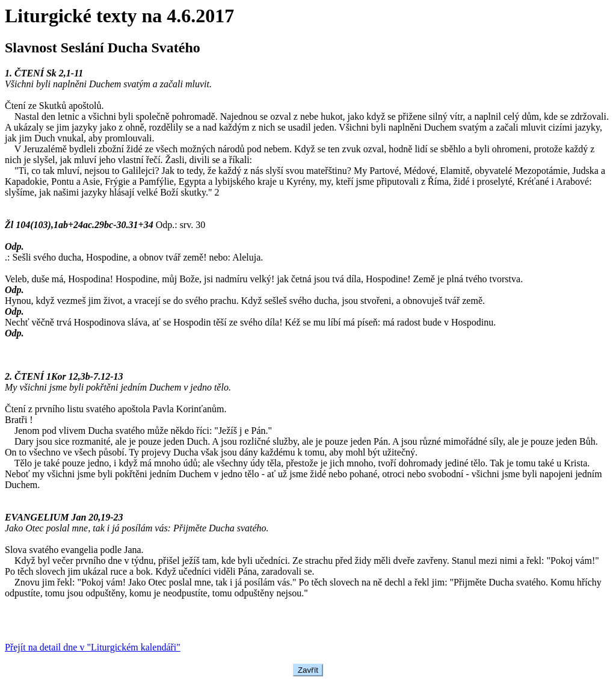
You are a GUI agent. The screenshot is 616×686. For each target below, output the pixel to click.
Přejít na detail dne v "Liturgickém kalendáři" (93, 647)
